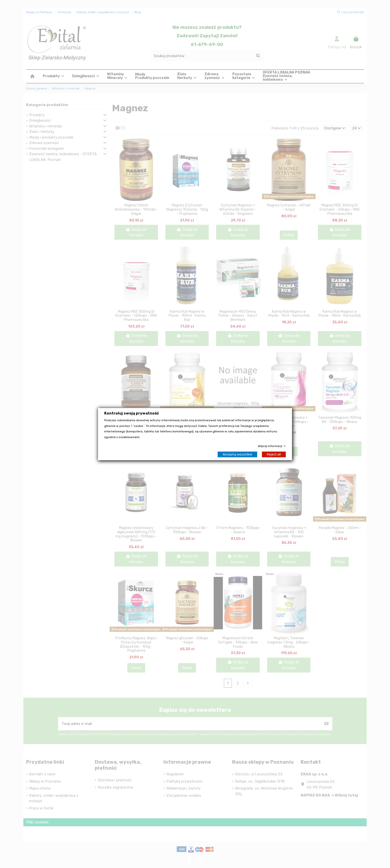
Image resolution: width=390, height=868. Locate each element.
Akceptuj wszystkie (237, 454)
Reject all (274, 454)
